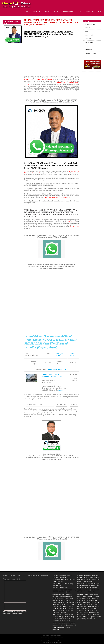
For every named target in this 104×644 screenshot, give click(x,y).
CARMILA (87, 590)
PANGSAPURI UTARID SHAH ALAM (38, 80)
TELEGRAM (91, 611)
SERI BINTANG (82, 580)
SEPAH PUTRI (95, 590)
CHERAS (65, 615)
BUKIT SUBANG (67, 606)
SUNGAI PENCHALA (93, 575)
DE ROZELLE (86, 586)
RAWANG (55, 602)
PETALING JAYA (57, 608)
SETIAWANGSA (57, 615)
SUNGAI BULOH (66, 596)
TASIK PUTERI (63, 602)
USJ (92, 602)
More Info (62, 390)
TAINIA (97, 602)
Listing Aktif (88, 39)
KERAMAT (80, 594)
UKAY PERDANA (68, 617)
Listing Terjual (89, 35)
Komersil (87, 28)
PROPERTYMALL (58, 582)
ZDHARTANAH (57, 586)
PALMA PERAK (82, 588)
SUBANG (55, 600)
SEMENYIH (91, 606)
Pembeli (47, 12)
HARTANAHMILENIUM (59, 578)
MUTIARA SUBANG (65, 600)
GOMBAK (63, 604)
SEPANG (55, 623)
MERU (85, 578)
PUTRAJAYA (62, 625)
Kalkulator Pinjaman (91, 53)
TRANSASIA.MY (82, 611)
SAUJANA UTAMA (58, 598)
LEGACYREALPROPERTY (60, 588)
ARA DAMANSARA (88, 604)
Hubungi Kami (89, 12)
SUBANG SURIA (93, 578)
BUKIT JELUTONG (58, 627)
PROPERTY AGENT (91, 608)
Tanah (86, 31)
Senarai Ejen (88, 50)
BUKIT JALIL (86, 598)
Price (50, 369)
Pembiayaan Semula (68, 12)
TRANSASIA (81, 619)
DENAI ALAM (71, 625)
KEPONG (56, 604)
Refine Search (72, 354)
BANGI (73, 623)
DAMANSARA (82, 575)
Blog (99, 12)
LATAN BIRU (95, 586)
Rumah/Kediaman (90, 24)
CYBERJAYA (95, 598)
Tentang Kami (37, 12)
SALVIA (79, 604)
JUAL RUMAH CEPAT (93, 615)
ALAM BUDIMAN (88, 582)
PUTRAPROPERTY (58, 580)
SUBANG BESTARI (67, 594)
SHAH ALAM (72, 221)
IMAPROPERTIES (70, 580)
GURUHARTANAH (58, 584)
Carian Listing (89, 42)
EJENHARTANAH (58, 590)
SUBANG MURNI (68, 608)
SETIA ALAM (71, 604)
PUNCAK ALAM (57, 617)
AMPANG (86, 596)
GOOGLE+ (88, 613)
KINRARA (69, 621)
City (65, 369)
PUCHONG (72, 602)
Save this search (59, 354)
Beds (55, 369)
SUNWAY (80, 578)
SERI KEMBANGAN (64, 623)
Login (79, 12)
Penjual (56, 12)
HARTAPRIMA (57, 575)
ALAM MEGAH (57, 606)
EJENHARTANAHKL (70, 590)
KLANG (71, 615)
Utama (26, 12)
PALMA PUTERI (92, 588)
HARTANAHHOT (67, 575)
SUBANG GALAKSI (58, 611)
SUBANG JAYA (69, 598)
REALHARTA (68, 584)
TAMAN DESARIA (89, 592)
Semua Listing (89, 46)
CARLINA (80, 590)
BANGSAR (93, 596)
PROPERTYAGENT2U (60, 592)
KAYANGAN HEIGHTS (84, 584)
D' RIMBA (94, 584)
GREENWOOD (89, 594)
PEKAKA (80, 592)
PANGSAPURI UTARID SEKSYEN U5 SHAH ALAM (52, 376)
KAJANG (55, 625)
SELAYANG (63, 613)
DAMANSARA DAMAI (84, 600)
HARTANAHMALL (91, 619)
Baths (60, 369)
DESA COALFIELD (58, 619)
